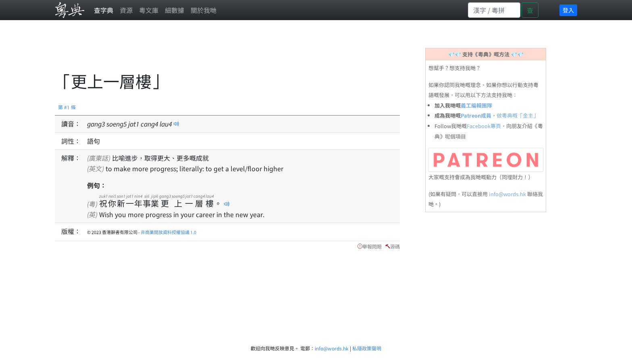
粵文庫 (149, 10)
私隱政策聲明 (367, 348)
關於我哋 (204, 10)
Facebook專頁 (484, 126)
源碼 (395, 246)
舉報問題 (372, 246)
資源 (126, 10)
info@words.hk (507, 194)
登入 (568, 10)
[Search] (494, 10)
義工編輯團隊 (476, 105)
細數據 (175, 10)
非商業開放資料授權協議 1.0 (168, 232)
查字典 (104, 10)
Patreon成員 (476, 115)
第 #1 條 (67, 107)
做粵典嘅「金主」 (518, 115)
